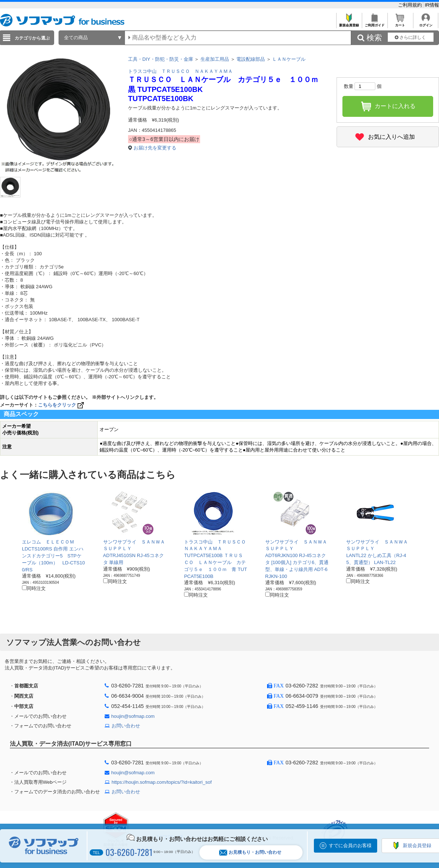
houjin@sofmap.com (133, 716)
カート (400, 23)
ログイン (426, 23)
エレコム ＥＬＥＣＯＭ (48, 542)
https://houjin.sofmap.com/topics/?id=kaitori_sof (162, 782)
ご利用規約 (411, 5)
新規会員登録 (349, 23)
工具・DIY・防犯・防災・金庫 (161, 59)
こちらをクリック (62, 405)
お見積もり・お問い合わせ (250, 852)
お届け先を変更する (155, 148)
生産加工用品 (215, 59)
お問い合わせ (126, 726)
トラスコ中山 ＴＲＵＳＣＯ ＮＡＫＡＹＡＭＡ (180, 71)
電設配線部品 (251, 59)
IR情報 (432, 5)
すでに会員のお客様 (350, 845)
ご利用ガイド (374, 23)
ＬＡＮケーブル (289, 59)
